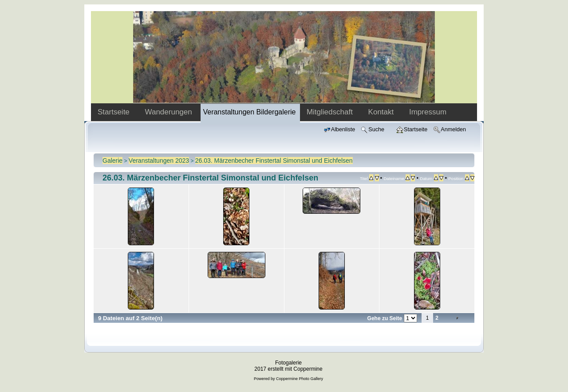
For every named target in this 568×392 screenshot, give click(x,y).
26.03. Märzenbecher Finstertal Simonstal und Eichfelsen (274, 161)
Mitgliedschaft (331, 112)
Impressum (428, 112)
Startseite (115, 112)
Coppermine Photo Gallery (300, 379)
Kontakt (382, 112)
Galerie (112, 161)
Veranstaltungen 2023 (159, 161)
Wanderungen (170, 112)
